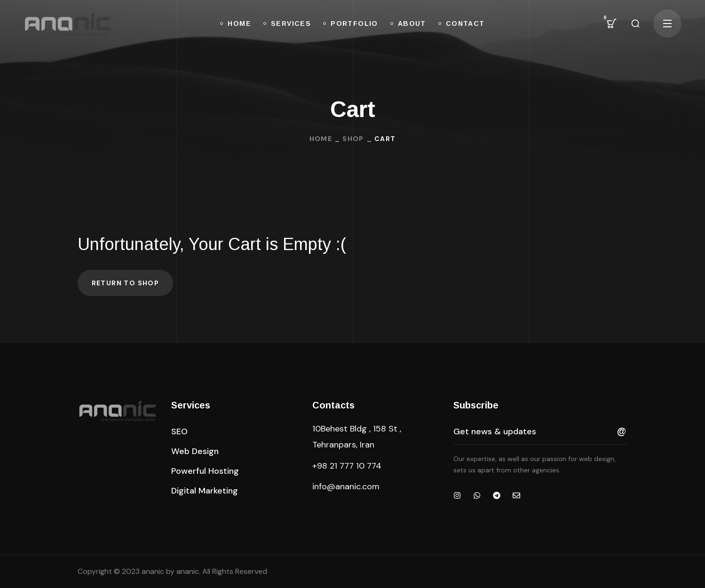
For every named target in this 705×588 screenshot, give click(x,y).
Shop (353, 139)
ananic (188, 571)
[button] (612, 24)
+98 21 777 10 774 (347, 466)
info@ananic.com (346, 486)
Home (321, 139)
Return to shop (126, 283)
